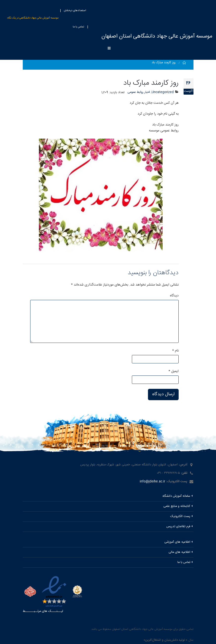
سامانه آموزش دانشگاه (176, 496)
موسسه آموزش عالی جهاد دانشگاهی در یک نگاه (33, 18)
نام (175, 351)
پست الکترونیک (180, 516)
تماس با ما (78, 27)
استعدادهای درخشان (75, 11)
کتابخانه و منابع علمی (177, 506)
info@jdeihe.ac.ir (152, 482)
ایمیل (174, 371)
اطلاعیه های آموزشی (177, 542)
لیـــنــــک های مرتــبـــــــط (43, 611)
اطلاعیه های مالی (179, 552)
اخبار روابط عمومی (139, 92)
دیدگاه (174, 296)
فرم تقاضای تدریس (178, 527)
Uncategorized (163, 92)
